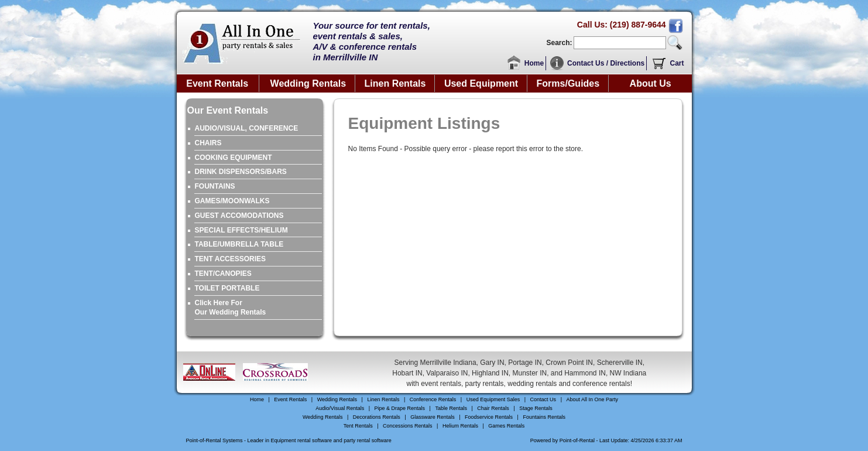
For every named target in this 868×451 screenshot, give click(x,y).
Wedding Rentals (308, 83)
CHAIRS (208, 143)
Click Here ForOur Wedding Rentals (231, 308)
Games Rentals (506, 426)
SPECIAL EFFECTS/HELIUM (241, 230)
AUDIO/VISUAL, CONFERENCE (247, 128)
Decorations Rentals (377, 417)
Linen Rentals (395, 83)
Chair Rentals (493, 408)
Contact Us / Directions (606, 63)
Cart (677, 63)
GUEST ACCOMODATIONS (239, 216)
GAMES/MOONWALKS (232, 201)
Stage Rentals (536, 408)
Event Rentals (217, 83)
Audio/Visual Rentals (340, 408)
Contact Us (543, 399)
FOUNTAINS (215, 186)
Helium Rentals (460, 426)
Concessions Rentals (408, 426)
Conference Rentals (433, 399)
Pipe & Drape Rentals (400, 408)
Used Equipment (481, 83)
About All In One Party (592, 399)
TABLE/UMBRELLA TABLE (239, 244)
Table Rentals (451, 408)
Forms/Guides (568, 83)
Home (534, 63)
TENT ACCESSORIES (231, 259)
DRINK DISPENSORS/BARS (241, 172)
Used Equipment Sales (493, 399)
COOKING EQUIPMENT (234, 158)
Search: (559, 43)
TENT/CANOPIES (223, 274)
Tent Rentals (358, 426)
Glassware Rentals (433, 417)
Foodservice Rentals (489, 417)
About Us (651, 83)
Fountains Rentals (544, 417)
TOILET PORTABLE (227, 288)
